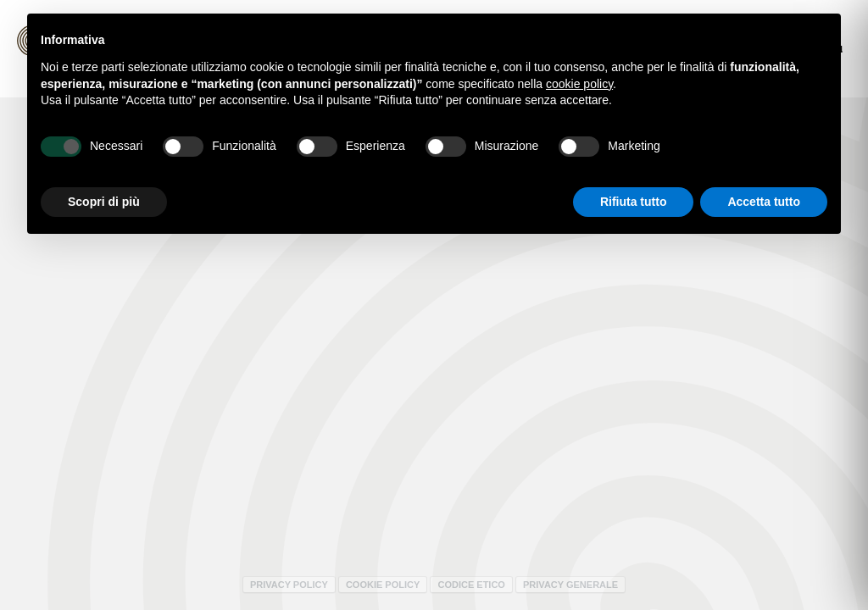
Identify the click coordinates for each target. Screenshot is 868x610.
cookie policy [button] (579, 84)
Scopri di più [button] (104, 202)
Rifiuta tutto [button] (634, 202)
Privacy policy (289, 585)
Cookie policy (383, 585)
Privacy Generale (570, 585)
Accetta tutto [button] (764, 202)
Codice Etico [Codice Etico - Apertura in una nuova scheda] (471, 585)
